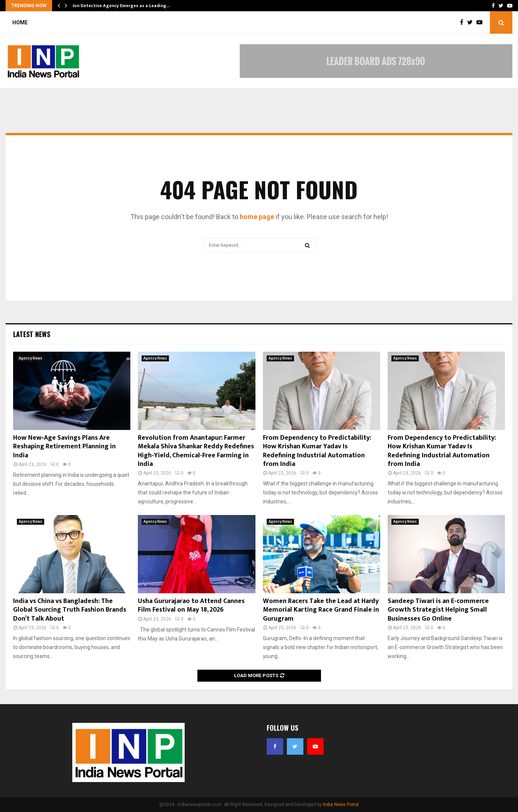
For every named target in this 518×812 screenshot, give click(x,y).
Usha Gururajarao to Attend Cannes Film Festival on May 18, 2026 (191, 605)
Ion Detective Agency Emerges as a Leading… (121, 6)
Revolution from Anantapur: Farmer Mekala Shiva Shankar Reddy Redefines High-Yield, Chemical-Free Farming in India (196, 451)
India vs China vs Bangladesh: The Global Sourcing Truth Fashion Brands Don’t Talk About (70, 610)
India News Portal (341, 805)
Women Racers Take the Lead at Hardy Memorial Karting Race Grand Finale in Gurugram (321, 610)
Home (20, 22)
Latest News (32, 334)
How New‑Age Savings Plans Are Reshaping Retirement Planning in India (64, 447)
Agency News (31, 358)
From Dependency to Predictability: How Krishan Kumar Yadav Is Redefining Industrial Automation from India (317, 451)
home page (257, 217)
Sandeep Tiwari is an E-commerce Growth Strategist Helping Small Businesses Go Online (438, 610)
